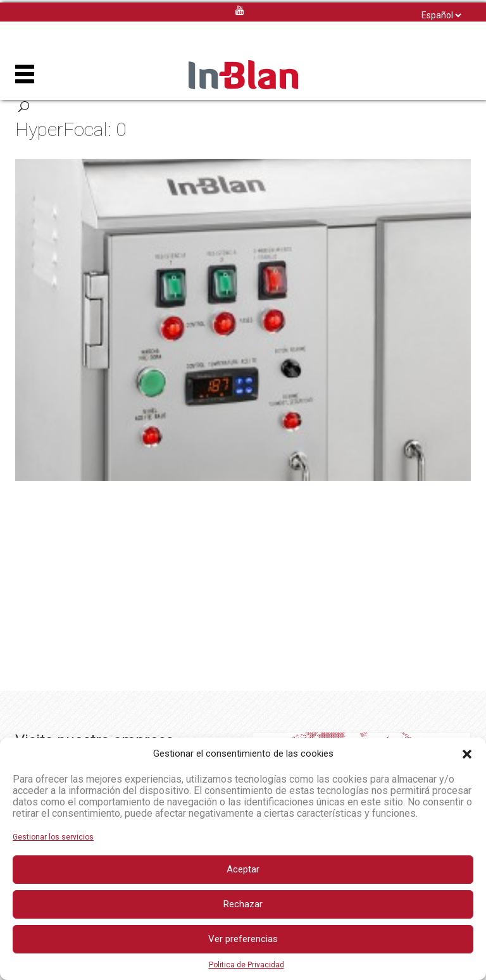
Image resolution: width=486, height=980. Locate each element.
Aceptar (243, 869)
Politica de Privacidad (246, 965)
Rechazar (243, 904)
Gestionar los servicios (53, 837)
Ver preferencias (243, 939)
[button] (467, 754)
